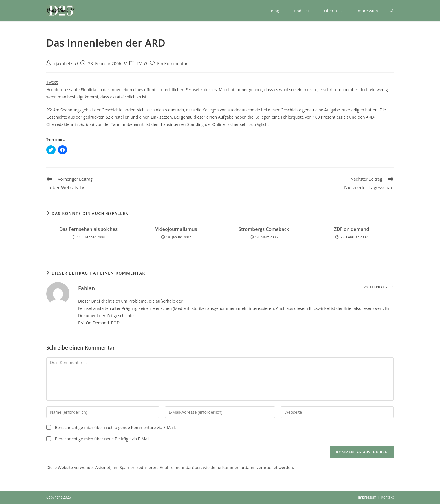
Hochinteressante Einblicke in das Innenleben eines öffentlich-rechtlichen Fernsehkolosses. (132, 90)
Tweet (52, 82)
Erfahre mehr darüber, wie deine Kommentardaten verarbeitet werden (226, 467)
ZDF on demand (352, 229)
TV (139, 64)
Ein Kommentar (172, 64)
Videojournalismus (176, 229)
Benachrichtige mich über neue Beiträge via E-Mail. (103, 439)
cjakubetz (63, 64)
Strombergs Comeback (264, 229)
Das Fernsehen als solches (88, 229)
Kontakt (387, 497)
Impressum (367, 497)
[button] (61, 11)
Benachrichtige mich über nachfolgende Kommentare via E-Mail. (115, 427)
